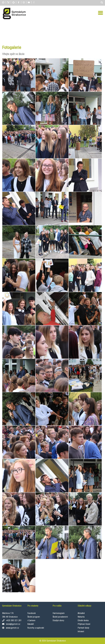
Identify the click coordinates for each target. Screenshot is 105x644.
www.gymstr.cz (12, 628)
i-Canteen (31, 620)
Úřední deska (83, 620)
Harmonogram (59, 613)
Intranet (81, 631)
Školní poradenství (60, 617)
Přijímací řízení (84, 624)
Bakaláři (31, 624)
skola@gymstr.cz (13, 624)
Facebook (32, 613)
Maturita (81, 617)
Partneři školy (83, 628)
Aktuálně (81, 613)
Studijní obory (58, 620)
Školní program (34, 617)
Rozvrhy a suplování (36, 628)
